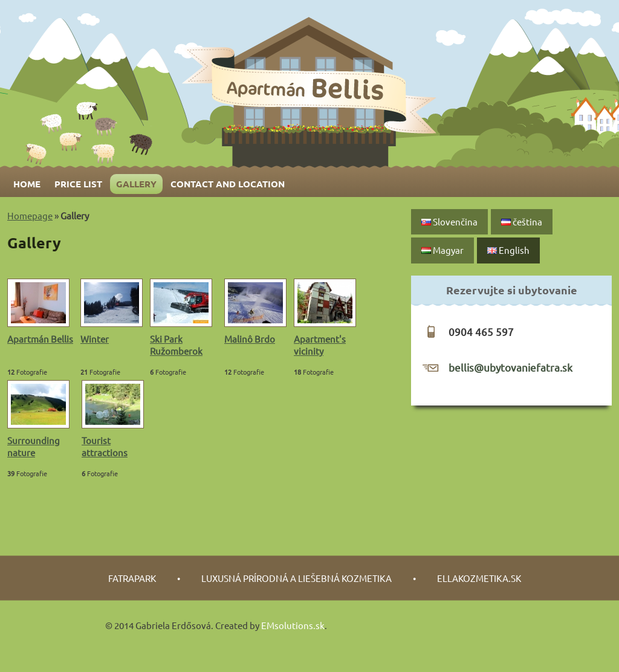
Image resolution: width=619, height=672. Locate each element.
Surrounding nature (34, 446)
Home (27, 184)
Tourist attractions (105, 446)
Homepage (30, 215)
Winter (95, 339)
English (508, 250)
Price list (78, 184)
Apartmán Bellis (40, 339)
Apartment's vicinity (320, 345)
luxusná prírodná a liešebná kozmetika (297, 578)
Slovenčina (449, 221)
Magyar (442, 250)
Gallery (136, 184)
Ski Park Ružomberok (176, 345)
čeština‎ (522, 221)
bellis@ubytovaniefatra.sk (510, 367)
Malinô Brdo (250, 339)
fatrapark (132, 578)
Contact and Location (228, 184)
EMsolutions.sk (293, 625)
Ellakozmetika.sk (479, 578)
